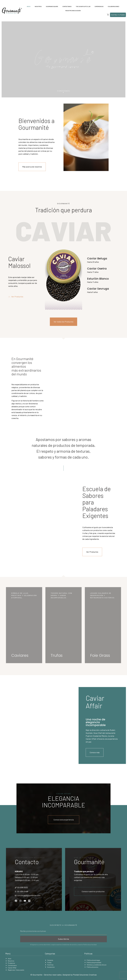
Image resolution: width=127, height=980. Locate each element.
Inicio (29, 6)
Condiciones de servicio (69, 945)
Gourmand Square (52, 6)
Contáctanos (67, 6)
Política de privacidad (90, 945)
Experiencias (99, 6)
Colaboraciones (114, 6)
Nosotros (38, 6)
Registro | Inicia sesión (73, 11)
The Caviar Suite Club (83, 6)
